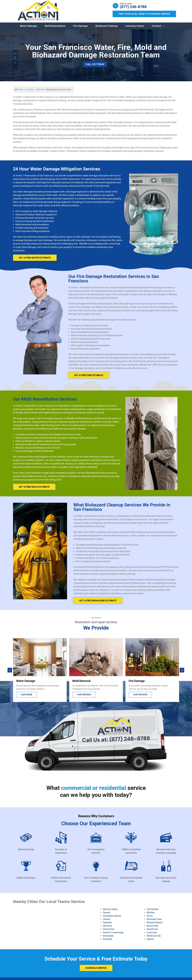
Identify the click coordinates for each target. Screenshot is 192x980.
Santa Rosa (109, 932)
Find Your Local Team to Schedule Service (144, 14)
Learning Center (135, 28)
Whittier (151, 915)
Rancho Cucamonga (113, 935)
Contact (157, 28)
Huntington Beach (112, 918)
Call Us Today (95, 67)
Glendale (107, 925)
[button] (10, 673)
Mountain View (154, 922)
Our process (84, 697)
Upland (150, 942)
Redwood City (154, 938)
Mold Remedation (55, 28)
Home (19, 92)
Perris (150, 918)
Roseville (107, 942)
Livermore (152, 935)
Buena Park (152, 928)
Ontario (107, 922)
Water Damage (29, 28)
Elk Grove (108, 928)
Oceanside (108, 938)
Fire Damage (81, 28)
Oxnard (106, 915)
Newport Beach (155, 925)
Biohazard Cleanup (107, 28)
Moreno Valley (110, 912)
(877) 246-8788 (133, 7)
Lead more (27, 697)
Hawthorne (152, 932)
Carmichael (152, 912)
